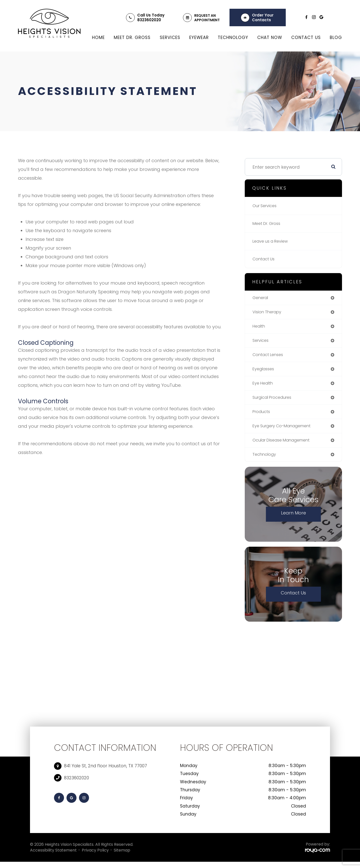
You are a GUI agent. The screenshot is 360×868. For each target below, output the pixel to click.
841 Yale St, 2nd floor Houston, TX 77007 (105, 772)
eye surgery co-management (286, 431)
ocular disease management (285, 445)
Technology (233, 37)
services (261, 342)
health (260, 327)
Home (98, 37)
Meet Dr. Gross (132, 37)
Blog (336, 37)
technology (266, 460)
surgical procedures (275, 401)
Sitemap (122, 856)
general (261, 298)
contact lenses (270, 357)
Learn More (293, 519)
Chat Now (270, 37)
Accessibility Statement (53, 856)
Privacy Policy (95, 856)
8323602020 (149, 20)
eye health (264, 386)
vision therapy (269, 313)
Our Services (266, 206)
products (263, 416)
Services (170, 37)
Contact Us (306, 37)
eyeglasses (265, 372)
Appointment (207, 20)
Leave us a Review (273, 241)
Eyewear (199, 37)
